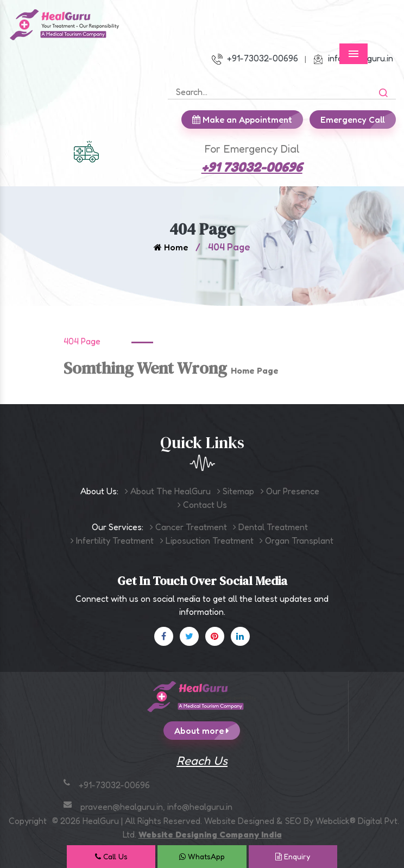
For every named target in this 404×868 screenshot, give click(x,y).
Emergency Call (358, 119)
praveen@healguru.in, (124, 807)
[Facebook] (164, 636)
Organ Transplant (296, 540)
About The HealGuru (168, 491)
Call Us (111, 856)
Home (171, 247)
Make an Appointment (248, 119)
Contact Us (202, 505)
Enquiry (293, 856)
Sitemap (236, 491)
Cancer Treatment (188, 527)
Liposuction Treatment (207, 540)
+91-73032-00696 (255, 58)
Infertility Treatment (112, 540)
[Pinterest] (215, 636)
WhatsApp (202, 856)
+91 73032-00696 (252, 167)
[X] (189, 636)
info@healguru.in (200, 807)
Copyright (28, 821)
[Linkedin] (240, 636)
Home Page (255, 370)
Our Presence (290, 491)
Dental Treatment (270, 527)
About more (207, 731)
